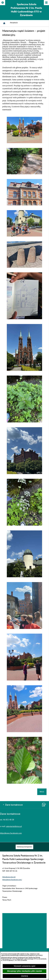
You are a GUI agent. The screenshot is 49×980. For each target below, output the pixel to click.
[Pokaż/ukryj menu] (46, 3)
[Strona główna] (4, 23)
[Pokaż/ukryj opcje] (3, 3)
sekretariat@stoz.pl (14, 826)
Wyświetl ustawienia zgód (24, 966)
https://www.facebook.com (11, 833)
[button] (24, 143)
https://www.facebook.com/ (12, 880)
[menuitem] (24, 847)
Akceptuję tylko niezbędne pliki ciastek (24, 971)
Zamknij (24, 976)
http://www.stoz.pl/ (9, 877)
